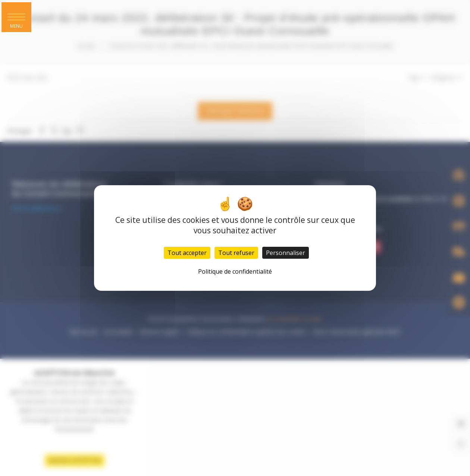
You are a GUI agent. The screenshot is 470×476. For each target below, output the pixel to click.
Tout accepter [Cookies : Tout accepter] (187, 253)
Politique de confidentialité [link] (235, 271)
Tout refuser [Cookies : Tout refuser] (236, 253)
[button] (16, 17)
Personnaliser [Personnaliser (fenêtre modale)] (286, 253)
